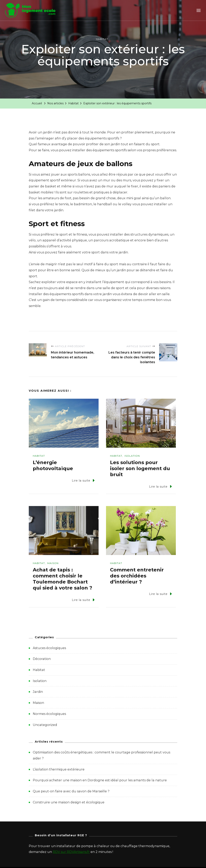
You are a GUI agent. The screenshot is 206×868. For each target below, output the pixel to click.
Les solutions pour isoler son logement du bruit (140, 468)
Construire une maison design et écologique (69, 802)
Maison (53, 563)
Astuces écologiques (49, 648)
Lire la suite (83, 480)
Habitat (102, 39)
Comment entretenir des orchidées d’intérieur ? (137, 576)
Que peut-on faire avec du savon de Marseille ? (71, 791)
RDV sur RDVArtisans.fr (71, 852)
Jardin (38, 692)
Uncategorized (45, 725)
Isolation (132, 456)
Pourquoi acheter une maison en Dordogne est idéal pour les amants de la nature (100, 780)
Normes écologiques (49, 714)
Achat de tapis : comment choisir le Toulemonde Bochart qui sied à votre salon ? (62, 579)
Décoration (42, 659)
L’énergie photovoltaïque (53, 465)
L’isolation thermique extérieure (59, 769)
